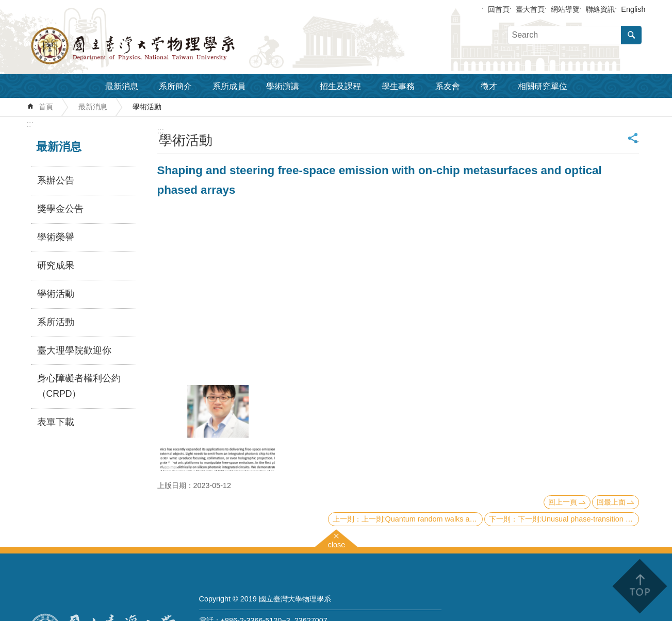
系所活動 (56, 322)
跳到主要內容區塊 (5, 5)
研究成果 (56, 265)
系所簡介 (175, 86)
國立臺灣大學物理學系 (156, 46)
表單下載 (56, 422)
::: (30, 124)
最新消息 (122, 86)
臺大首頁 (530, 9)
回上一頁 (563, 502)
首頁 (46, 107)
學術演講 (283, 86)
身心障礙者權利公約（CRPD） (79, 386)
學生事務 (398, 86)
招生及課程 (340, 86)
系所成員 (229, 86)
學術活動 (147, 107)
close (337, 543)
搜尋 (631, 35)
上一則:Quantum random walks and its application (422, 519)
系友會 (448, 86)
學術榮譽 (56, 237)
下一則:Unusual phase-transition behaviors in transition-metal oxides (578, 519)
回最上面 (611, 502)
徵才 (489, 86)
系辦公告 (56, 180)
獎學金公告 (60, 209)
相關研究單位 (543, 86)
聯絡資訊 (600, 9)
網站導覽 (565, 9)
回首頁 (499, 9)
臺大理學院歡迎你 (74, 350)
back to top (639, 586)
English (633, 9)
